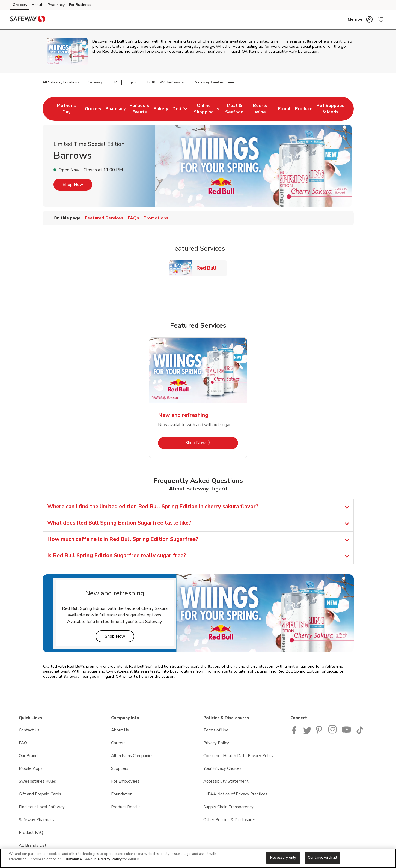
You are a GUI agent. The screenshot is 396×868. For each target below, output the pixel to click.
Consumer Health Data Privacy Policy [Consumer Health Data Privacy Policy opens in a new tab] (238, 756)
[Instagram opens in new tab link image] (333, 733)
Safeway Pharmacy (37, 820)
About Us (120, 730)
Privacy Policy (110, 859)
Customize (73, 859)
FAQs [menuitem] (133, 218)
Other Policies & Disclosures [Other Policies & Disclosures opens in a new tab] (230, 820)
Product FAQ (31, 833)
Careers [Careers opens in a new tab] (118, 743)
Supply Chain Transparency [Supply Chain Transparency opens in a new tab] (228, 807)
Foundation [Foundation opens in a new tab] (122, 794)
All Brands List (33, 845)
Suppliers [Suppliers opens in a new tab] (120, 768)
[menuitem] (66, 109)
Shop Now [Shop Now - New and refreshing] (212, 443)
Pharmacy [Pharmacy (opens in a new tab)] (56, 5)
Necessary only (283, 858)
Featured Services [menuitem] (104, 218)
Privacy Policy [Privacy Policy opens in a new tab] (216, 743)
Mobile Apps (31, 768)
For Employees (125, 781)
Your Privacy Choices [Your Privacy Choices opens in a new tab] (222, 768)
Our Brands (29, 756)
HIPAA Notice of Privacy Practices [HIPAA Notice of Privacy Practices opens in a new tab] (235, 794)
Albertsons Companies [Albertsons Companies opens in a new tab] (132, 756)
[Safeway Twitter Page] (307, 733)
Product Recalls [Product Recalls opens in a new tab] (126, 807)
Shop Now (73, 185)
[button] (360, 19)
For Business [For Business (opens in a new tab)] (80, 5)
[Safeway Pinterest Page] (320, 733)
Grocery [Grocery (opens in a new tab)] (20, 5)
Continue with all (322, 858)
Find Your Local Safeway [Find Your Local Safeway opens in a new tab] (42, 807)
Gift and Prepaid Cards (40, 794)
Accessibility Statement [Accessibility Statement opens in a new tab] (226, 781)
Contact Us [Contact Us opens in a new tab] (29, 730)
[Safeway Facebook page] (295, 733)
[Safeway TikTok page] (360, 733)
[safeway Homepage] (28, 20)
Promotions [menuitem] (156, 218)
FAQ (23, 743)
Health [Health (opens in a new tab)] (38, 5)
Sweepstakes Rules (37, 781)
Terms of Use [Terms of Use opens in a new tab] (216, 730)
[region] (198, 858)
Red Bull (209, 268)
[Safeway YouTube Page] (347, 733)
